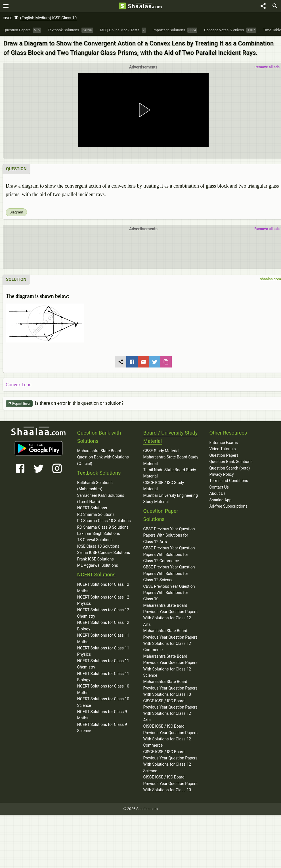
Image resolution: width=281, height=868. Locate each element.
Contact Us (219, 487)
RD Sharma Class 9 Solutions (103, 527)
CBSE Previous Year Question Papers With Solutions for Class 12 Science (169, 573)
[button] (143, 110)
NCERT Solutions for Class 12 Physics (103, 600)
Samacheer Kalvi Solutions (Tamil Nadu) (101, 499)
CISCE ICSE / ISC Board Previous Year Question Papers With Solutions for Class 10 (170, 783)
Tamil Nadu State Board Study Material (170, 473)
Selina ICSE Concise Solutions (104, 553)
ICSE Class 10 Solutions (98, 546)
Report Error (19, 404)
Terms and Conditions (229, 481)
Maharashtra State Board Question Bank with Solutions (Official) (103, 457)
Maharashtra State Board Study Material (171, 460)
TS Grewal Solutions (95, 540)
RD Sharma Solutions (96, 514)
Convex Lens (19, 385)
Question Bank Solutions (231, 462)
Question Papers (224, 455)
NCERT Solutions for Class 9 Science (102, 728)
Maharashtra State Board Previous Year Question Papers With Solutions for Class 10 (170, 688)
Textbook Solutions (99, 473)
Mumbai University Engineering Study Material (171, 499)
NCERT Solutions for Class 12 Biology (103, 626)
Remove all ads (267, 67)
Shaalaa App (220, 500)
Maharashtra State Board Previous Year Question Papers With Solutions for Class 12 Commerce (170, 640)
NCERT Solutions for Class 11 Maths (103, 638)
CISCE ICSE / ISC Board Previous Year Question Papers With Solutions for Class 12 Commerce (170, 736)
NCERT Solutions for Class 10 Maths (103, 689)
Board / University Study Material (171, 437)
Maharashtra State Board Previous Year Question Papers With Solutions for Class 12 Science (170, 666)
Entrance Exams (223, 443)
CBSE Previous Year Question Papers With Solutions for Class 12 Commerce (169, 554)
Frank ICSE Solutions (96, 559)
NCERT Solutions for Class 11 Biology (103, 677)
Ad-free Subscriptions (228, 506)
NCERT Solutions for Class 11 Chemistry (103, 664)
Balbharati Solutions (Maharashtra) (95, 486)
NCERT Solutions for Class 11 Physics (103, 651)
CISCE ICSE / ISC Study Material (164, 486)
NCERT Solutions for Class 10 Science (103, 702)
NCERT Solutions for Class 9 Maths (102, 715)
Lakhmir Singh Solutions (99, 533)
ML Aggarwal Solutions (98, 565)
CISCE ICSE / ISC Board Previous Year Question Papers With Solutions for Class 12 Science (170, 761)
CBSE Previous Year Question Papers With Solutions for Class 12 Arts (169, 535)
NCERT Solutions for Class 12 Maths (103, 587)
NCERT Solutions (92, 508)
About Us (217, 493)
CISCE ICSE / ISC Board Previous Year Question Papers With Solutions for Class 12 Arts (170, 710)
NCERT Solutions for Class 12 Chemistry (103, 613)
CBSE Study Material (161, 451)
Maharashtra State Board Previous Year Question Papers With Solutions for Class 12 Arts (170, 615)
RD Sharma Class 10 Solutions (104, 521)
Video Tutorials (222, 449)
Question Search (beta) (229, 468)
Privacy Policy (221, 474)
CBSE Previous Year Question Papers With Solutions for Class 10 (169, 593)
